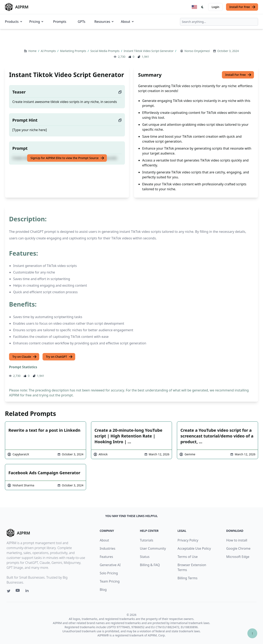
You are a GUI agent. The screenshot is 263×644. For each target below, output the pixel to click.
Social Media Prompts (105, 51)
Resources (104, 22)
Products (14, 22)
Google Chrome (238, 548)
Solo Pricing (109, 573)
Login (215, 7)
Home (33, 51)
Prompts (60, 22)
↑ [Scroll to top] (252, 633)
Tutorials (147, 540)
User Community (153, 548)
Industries (107, 548)
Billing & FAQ (150, 565)
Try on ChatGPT (59, 357)
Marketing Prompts (73, 51)
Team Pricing (110, 581)
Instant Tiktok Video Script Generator (149, 51)
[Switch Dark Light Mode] (203, 7)
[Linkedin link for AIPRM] (28, 591)
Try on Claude (25, 357)
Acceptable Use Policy (194, 548)
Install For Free (242, 7)
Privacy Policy (188, 540)
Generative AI (110, 565)
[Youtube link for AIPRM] (18, 591)
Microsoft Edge (238, 557)
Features (106, 557)
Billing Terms (187, 578)
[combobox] (219, 22)
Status (145, 557)
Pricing (37, 22)
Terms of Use (188, 557)
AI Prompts (49, 51)
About (127, 22)
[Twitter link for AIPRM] (9, 591)
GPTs (81, 22)
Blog (103, 590)
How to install (237, 540)
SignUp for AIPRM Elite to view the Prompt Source (67, 158)
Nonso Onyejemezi (197, 51)
